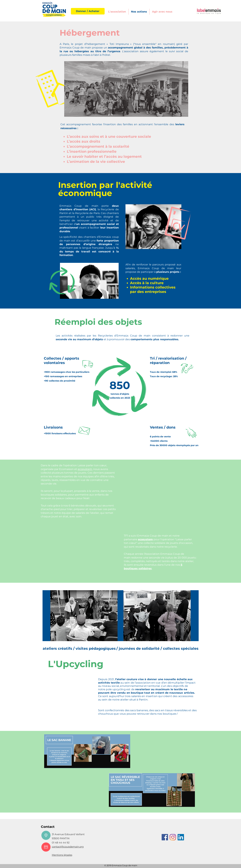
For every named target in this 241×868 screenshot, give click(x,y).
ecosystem (85, 469)
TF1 (126, 536)
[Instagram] (173, 837)
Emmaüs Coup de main (153, 536)
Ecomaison (66, 469)
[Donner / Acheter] (88, 11)
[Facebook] (165, 837)
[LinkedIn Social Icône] (181, 837)
